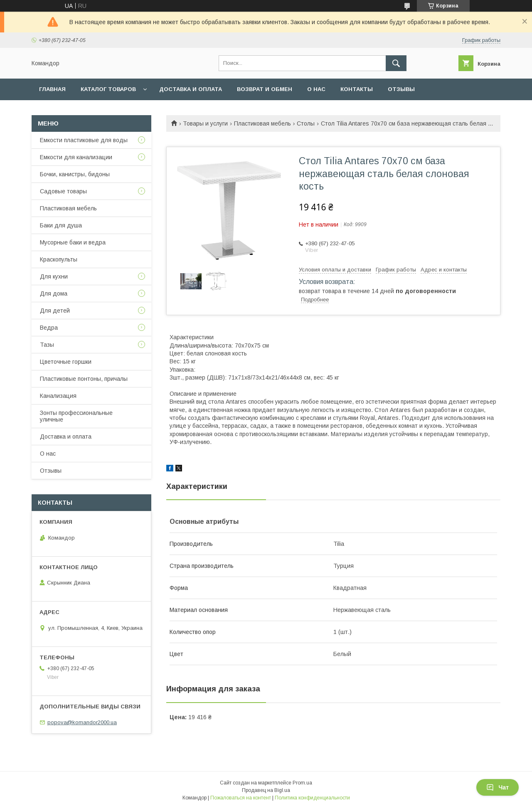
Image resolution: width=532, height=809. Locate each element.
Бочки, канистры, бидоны (75, 174)
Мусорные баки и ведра (73, 242)
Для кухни (54, 276)
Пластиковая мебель (262, 123)
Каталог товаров (108, 89)
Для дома (54, 294)
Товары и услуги (205, 123)
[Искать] (396, 63)
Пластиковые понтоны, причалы (84, 379)
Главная (52, 89)
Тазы (47, 345)
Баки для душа (61, 225)
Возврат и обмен (265, 89)
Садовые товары (63, 191)
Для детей (55, 311)
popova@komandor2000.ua (82, 722)
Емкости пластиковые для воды (84, 140)
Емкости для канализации (76, 157)
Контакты (357, 89)
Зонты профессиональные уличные (76, 416)
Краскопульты (59, 259)
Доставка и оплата (191, 89)
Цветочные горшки (66, 362)
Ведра (49, 328)
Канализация (58, 396)
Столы (306, 123)
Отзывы (401, 89)
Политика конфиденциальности (312, 798)
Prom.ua (302, 783)
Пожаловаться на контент (241, 798)
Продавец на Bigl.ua (266, 790)
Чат (498, 787)
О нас (316, 89)
